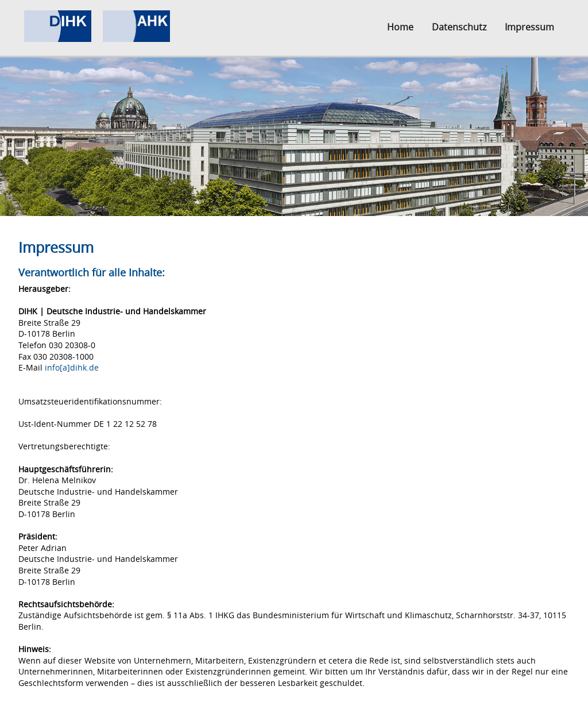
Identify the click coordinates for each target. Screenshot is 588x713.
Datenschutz (459, 27)
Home (400, 27)
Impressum (529, 27)
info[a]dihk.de (72, 367)
